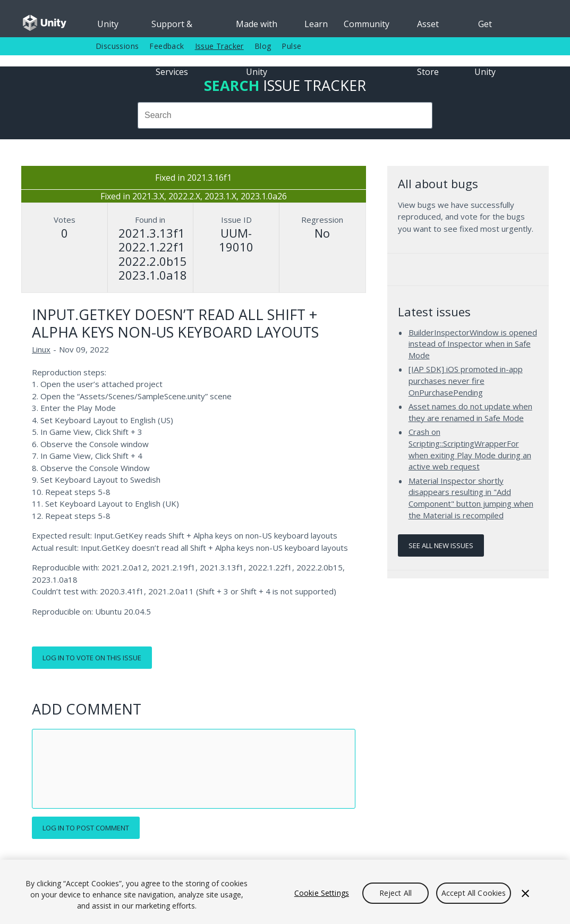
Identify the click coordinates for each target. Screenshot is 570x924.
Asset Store (428, 28)
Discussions (117, 46)
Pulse (291, 46)
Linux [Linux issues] (41, 349)
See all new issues (441, 545)
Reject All (395, 893)
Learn (316, 24)
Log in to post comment (86, 828)
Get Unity (485, 28)
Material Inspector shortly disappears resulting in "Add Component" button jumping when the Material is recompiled (471, 498)
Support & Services (172, 28)
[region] (285, 892)
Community (367, 24)
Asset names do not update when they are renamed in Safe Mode (470, 412)
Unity (108, 24)
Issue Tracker (219, 46)
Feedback (167, 46)
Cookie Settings (322, 893)
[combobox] (285, 115)
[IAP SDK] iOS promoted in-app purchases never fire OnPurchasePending (466, 380)
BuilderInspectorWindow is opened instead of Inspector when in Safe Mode (473, 344)
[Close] (525, 893)
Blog (263, 46)
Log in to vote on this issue (92, 658)
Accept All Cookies (474, 893)
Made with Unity (257, 28)
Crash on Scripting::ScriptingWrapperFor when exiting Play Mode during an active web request (470, 449)
